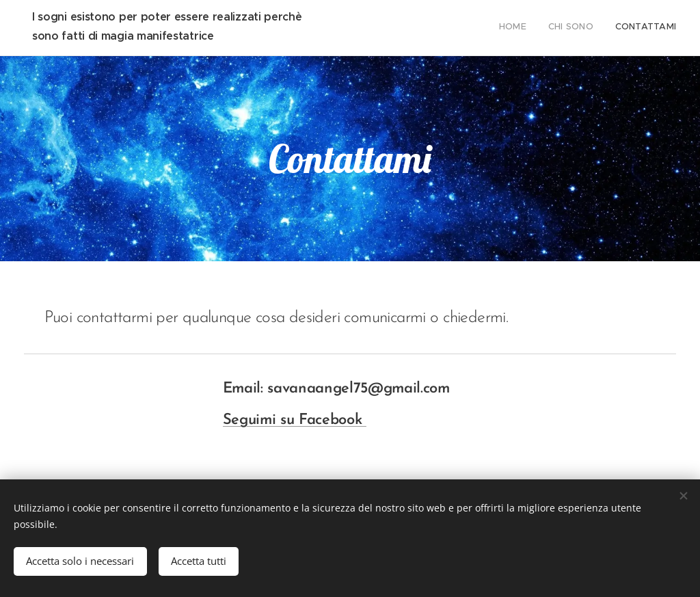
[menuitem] (636, 28)
